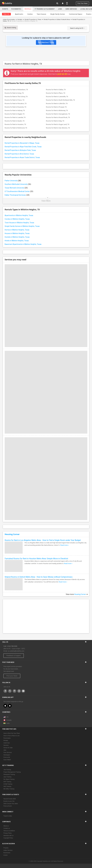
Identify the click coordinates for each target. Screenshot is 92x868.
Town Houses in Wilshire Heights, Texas (19, 223)
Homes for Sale (8, 748)
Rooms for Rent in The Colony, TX (16, 97)
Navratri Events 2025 (10, 799)
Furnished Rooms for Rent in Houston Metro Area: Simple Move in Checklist (36, 559)
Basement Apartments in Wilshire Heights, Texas (23, 244)
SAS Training (7, 786)
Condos (30, 14)
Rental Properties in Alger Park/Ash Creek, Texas (23, 147)
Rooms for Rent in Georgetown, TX (58, 114)
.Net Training (7, 770)
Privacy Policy (8, 833)
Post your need (82, 3)
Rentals (28, 9)
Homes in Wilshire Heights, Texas (17, 230)
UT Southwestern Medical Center (19, 191)
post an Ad (62, 74)
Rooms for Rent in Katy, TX (55, 121)
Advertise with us (8, 835)
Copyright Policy (8, 838)
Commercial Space (76, 14)
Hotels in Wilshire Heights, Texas (17, 241)
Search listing (10, 28)
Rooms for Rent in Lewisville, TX (57, 97)
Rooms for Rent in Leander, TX (15, 117)
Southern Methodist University (18, 184)
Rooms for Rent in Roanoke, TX (15, 107)
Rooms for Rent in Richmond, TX (16, 128)
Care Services (71, 9)
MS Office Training (9, 789)
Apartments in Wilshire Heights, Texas (19, 215)
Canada (7, 720)
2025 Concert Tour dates (11, 804)
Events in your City (9, 801)
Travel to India (8, 816)
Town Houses (41, 14)
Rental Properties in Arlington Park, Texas (20, 150)
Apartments (19, 14)
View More (46, 201)
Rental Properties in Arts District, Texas (19, 154)
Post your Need (12, 676)
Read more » (65, 545)
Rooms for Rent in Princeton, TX (16, 104)
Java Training (7, 777)
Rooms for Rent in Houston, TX (15, 124)
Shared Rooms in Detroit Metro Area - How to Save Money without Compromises (39, 577)
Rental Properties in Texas (33, 20)
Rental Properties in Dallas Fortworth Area (57, 20)
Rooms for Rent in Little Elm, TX (57, 104)
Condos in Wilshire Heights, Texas (17, 219)
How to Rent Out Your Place (12, 733)
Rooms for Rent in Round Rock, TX (58, 117)
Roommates (16, 9)
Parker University (13, 181)
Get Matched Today (46, 42)
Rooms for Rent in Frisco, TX (14, 100)
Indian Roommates (9, 20)
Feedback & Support (14, 656)
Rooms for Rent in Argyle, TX (15, 114)
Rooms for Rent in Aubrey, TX (15, 110)
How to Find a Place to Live (11, 736)
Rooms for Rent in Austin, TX (15, 121)
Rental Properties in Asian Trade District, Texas (22, 157)
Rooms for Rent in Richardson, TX (16, 90)
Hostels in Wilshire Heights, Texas (17, 237)
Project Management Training (12, 772)
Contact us (7, 828)
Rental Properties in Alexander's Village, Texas (22, 143)
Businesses (7, 853)
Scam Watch (7, 760)
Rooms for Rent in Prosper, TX (56, 107)
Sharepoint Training (9, 774)
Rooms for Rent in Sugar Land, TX (58, 124)
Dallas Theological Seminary (17, 195)
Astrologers (7, 755)
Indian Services (8, 850)
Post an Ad (7, 757)
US (6, 717)
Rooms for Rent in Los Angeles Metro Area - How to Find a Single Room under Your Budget (43, 540)
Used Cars (7, 743)
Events (5, 9)
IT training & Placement (45, 9)
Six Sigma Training (9, 779)
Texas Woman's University (16, 188)
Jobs (60, 9)
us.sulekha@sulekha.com (16, 651)
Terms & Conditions (9, 831)
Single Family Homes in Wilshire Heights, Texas (22, 226)
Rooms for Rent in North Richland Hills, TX (60, 100)
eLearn (6, 855)
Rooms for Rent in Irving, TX (14, 93)
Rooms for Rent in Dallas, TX (56, 90)
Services (6, 745)
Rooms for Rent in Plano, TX (56, 93)
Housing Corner (12, 534)
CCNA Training (8, 784)
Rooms (89, 14)
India (6, 723)
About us (6, 826)
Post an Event (8, 806)
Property (6, 848)
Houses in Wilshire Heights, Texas (17, 233)
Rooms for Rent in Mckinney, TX (57, 110)
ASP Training (7, 782)
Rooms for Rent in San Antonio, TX (58, 128)
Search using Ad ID (77, 28)
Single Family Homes (58, 14)
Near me (6, 14)
